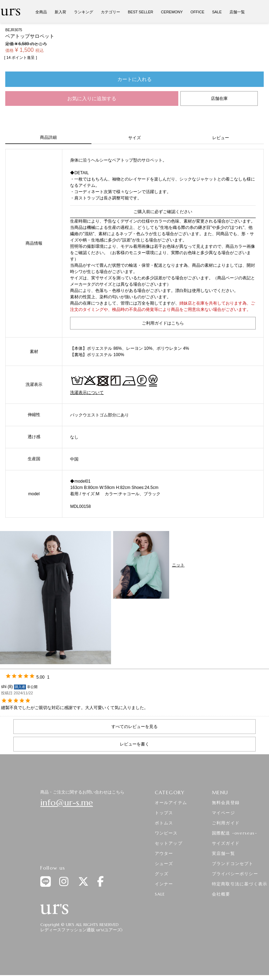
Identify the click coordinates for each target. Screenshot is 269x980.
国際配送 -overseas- (234, 833)
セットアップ (169, 843)
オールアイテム (171, 802)
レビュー (221, 138)
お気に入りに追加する (92, 98)
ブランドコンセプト (233, 863)
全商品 (41, 12)
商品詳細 (48, 137)
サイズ (134, 138)
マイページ (223, 813)
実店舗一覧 (223, 853)
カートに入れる (134, 79)
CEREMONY (172, 12)
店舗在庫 (219, 98)
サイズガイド (226, 843)
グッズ (162, 874)
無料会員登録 (226, 802)
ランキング (84, 12)
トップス (164, 813)
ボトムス (164, 823)
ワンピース (166, 833)
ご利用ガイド (226, 823)
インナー (164, 884)
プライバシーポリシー (235, 874)
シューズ (164, 863)
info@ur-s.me (67, 803)
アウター (164, 853)
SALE (217, 12)
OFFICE (198, 12)
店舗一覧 (237, 12)
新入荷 (60, 12)
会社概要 (221, 894)
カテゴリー (111, 12)
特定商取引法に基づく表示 (240, 884)
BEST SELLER (140, 12)
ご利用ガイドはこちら (163, 323)
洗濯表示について (87, 393)
